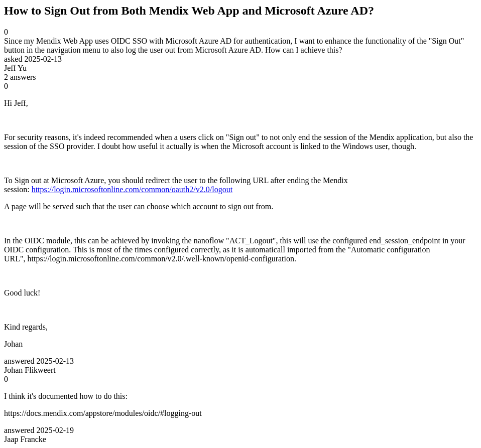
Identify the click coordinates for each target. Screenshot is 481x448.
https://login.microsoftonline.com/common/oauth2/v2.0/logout (132, 189)
